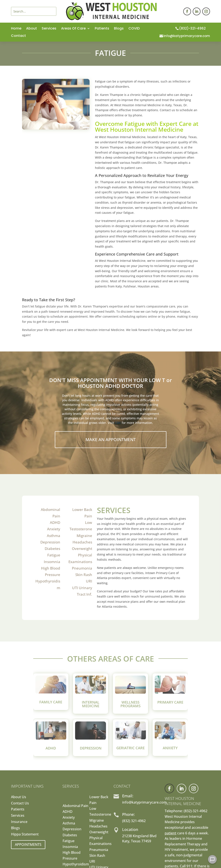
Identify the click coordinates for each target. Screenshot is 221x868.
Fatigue (54, 555)
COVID (134, 29)
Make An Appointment (111, 439)
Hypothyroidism (76, 864)
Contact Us (20, 803)
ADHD (55, 522)
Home (16, 29)
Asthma (54, 536)
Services (49, 29)
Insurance (19, 822)
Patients (102, 29)
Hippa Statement (25, 834)
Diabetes (52, 549)
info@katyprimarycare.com (187, 36)
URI (89, 581)
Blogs (119, 29)
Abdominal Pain (75, 806)
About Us (19, 797)
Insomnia (52, 562)
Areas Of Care (73, 29)
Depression (50, 542)
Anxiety (54, 529)
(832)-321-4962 (192, 28)
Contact (18, 36)
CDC (118, 423)
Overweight (82, 549)
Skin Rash (84, 575)
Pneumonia (82, 568)
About (32, 29)
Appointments (28, 845)
